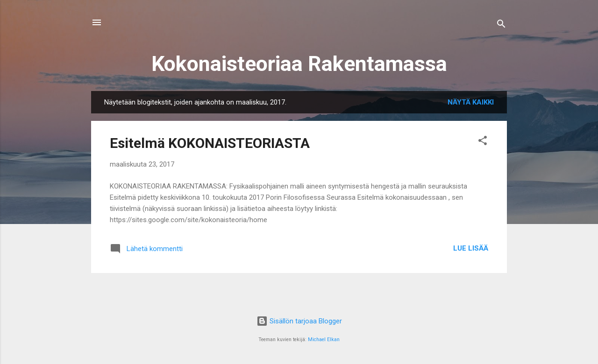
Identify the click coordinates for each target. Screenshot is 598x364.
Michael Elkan (324, 339)
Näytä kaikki (471, 102)
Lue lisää (471, 248)
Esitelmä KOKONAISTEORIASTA (210, 143)
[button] (483, 142)
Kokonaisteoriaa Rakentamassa (299, 64)
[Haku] (501, 25)
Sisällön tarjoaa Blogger (299, 321)
